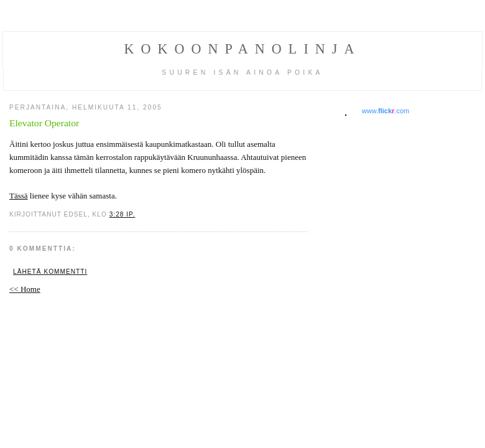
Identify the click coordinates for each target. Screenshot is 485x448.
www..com (386, 111)
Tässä (19, 196)
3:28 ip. (122, 214)
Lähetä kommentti (50, 272)
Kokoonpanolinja (243, 49)
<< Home (25, 289)
